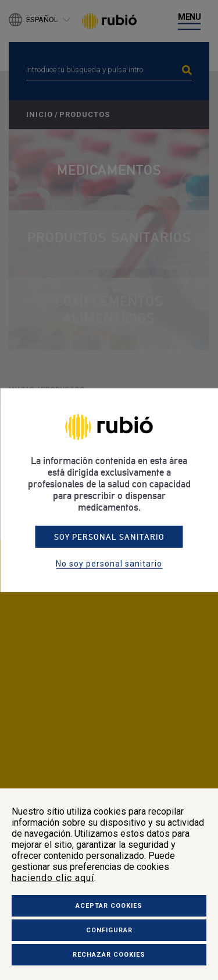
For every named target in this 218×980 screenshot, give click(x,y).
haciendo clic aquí (53, 878)
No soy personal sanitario (109, 564)
